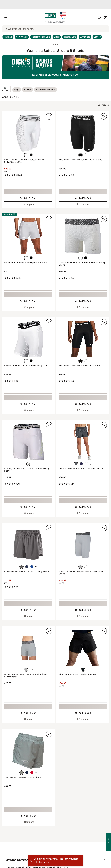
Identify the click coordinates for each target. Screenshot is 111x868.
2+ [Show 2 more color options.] (36, 773)
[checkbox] (28, 204)
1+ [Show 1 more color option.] (91, 464)
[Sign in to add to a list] (49, 116)
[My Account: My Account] (99, 17)
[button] (28, 133)
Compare (27, 204)
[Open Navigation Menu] (6, 17)
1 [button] (106, 834)
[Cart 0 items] (105, 17)
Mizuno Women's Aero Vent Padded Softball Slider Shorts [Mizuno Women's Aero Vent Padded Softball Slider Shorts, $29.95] (25, 676)
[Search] (58, 29)
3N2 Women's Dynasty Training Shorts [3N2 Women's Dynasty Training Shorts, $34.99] (23, 777)
